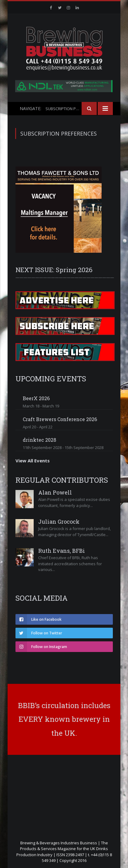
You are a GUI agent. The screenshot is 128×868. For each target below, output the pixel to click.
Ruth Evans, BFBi (62, 551)
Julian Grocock (59, 522)
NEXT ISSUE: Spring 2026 (54, 270)
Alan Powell (55, 492)
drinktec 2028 (39, 440)
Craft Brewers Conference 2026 (60, 419)
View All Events (33, 461)
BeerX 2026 (36, 398)
